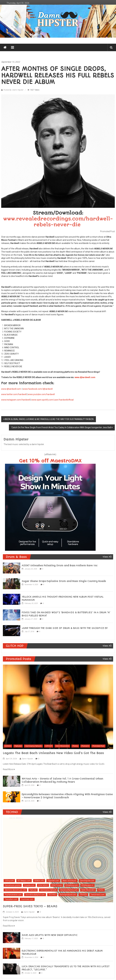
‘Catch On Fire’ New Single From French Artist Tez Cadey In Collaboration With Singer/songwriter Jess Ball (61, 427)
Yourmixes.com (27, 899)
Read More (9, 769)
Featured (18, 746)
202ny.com (9, 881)
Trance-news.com (98, 895)
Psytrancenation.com (13, 895)
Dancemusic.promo (13, 885)
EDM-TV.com (57, 885)
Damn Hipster (27, 759)
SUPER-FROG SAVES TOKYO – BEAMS (30, 906)
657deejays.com (24, 881)
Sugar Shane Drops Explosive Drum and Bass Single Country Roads (64, 581)
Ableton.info (39, 881)
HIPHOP (49, 746)
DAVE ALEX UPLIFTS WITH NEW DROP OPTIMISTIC (50, 935)
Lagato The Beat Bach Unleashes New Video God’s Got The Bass (53, 753)
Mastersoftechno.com (69, 890)
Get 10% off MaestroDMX (50, 461)
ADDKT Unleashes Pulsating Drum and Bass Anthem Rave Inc (60, 566)
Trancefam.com (11, 899)
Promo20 (85, 746)
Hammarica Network (33, 746)
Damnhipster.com (87, 881)
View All (107, 557)
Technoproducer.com (68, 895)
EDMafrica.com (72, 885)
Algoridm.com (53, 881)
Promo (75, 746)
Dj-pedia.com (29, 885)
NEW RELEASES (62, 746)
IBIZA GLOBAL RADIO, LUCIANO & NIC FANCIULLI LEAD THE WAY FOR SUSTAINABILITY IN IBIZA (49, 419)
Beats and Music (69, 881)
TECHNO (52, 895)
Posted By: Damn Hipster (13, 90)
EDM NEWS (43, 885)
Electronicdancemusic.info (15, 890)
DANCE (8, 746)
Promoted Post (98, 746)
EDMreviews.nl (87, 885)
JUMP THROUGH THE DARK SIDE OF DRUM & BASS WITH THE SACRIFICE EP (65, 628)
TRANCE (83, 895)
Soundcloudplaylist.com (35, 895)
